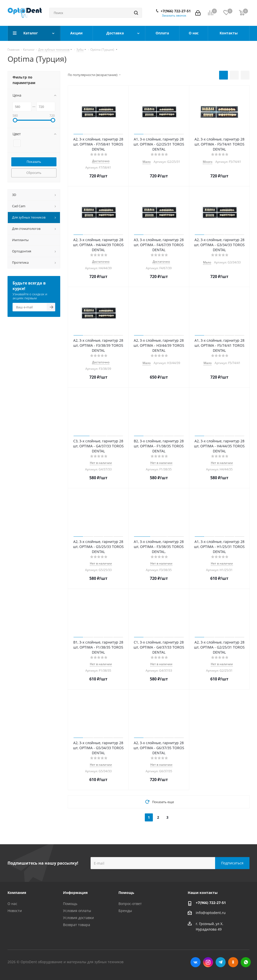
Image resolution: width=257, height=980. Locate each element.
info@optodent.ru (211, 913)
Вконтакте (196, 962)
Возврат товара (77, 925)
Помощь (70, 904)
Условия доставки (78, 918)
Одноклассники (233, 962)
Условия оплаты (77, 911)
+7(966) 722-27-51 (176, 11)
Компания (17, 893)
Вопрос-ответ (130, 904)
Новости (15, 911)
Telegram (221, 962)
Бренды (125, 911)
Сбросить (34, 173)
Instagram (208, 962)
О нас (12, 904)
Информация (75, 893)
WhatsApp (246, 962)
